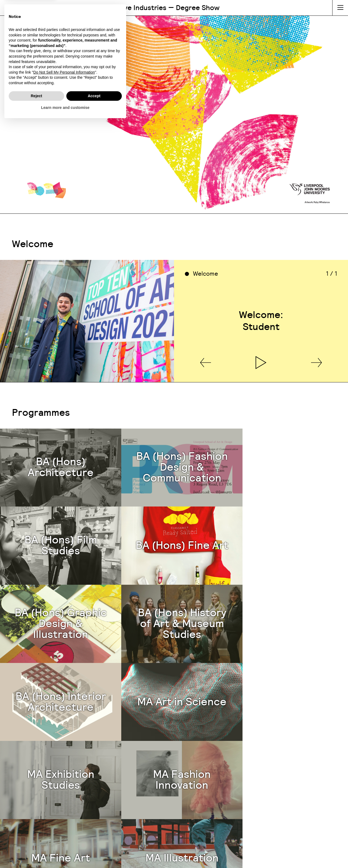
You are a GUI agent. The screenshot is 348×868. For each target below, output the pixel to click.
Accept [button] (94, 841)
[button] (206, 376)
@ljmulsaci (268, 821)
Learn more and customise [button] (65, 853)
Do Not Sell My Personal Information (64, 818)
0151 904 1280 (256, 782)
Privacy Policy (193, 858)
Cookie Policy (155, 858)
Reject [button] (36, 841)
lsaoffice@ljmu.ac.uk (256, 790)
